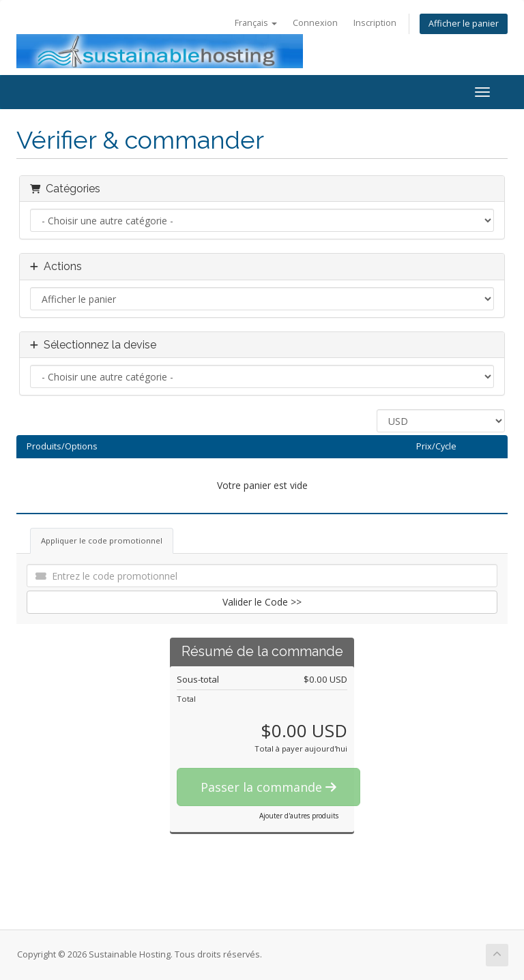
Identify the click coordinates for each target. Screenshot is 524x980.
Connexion (315, 23)
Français (256, 23)
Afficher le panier (464, 24)
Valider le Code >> (262, 602)
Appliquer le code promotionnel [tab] (102, 540)
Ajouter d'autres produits (299, 816)
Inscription (375, 23)
